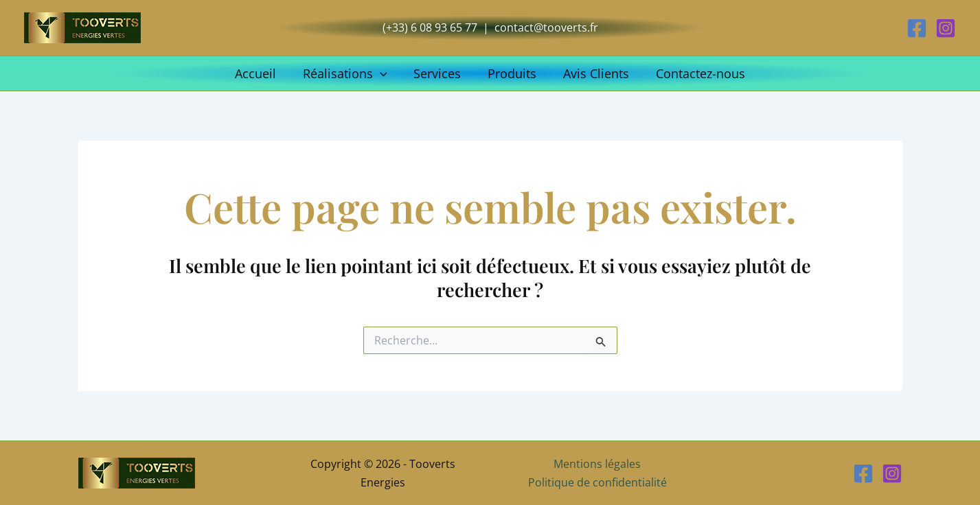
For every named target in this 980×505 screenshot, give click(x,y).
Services (438, 73)
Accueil (260, 73)
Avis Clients (593, 73)
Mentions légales (597, 464)
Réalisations (348, 73)
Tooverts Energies (221, 27)
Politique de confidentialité (597, 482)
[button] (383, 73)
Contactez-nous (696, 73)
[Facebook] (917, 28)
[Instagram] (946, 28)
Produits (511, 73)
